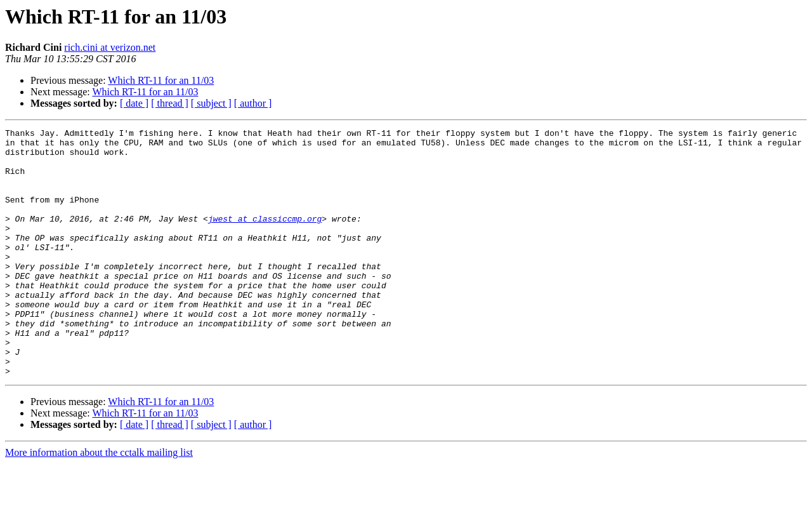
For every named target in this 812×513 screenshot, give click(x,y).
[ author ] (253, 103)
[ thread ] (170, 103)
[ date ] (134, 103)
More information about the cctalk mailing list (99, 502)
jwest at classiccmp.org (265, 237)
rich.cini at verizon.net (110, 47)
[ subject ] (211, 103)
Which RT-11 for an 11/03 (161, 80)
